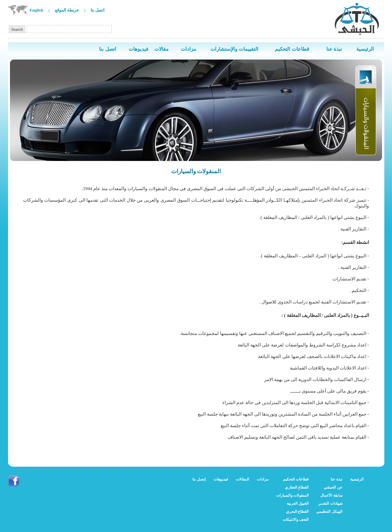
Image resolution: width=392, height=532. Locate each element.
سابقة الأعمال (331, 495)
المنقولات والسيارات (293, 495)
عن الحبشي (333, 487)
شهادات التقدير (330, 503)
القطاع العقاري (297, 487)
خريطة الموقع (67, 10)
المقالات (242, 479)
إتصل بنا (199, 479)
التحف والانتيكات (296, 520)
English (36, 10)
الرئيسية (357, 479)
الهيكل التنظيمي (329, 511)
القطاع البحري (298, 511)
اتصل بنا (98, 10)
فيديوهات (221, 479)
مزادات (263, 479)
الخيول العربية (298, 503)
